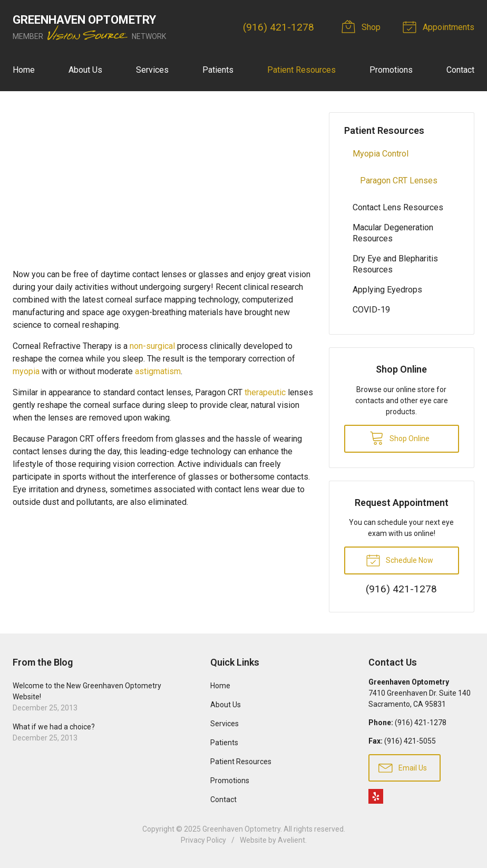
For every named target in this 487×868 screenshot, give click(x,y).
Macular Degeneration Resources (393, 233)
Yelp (376, 796)
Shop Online (400, 437)
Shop (363, 26)
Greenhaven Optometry (241, 829)
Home (24, 70)
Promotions (391, 70)
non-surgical (152, 346)
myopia (26, 371)
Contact (460, 70)
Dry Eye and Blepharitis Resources (395, 264)
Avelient (291, 840)
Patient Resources (301, 70)
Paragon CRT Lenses (399, 181)
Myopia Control (381, 154)
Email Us (403, 767)
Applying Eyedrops (387, 290)
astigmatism (158, 371)
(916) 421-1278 (279, 27)
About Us (85, 70)
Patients (218, 70)
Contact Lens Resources (398, 207)
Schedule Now (400, 560)
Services (152, 70)
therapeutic (265, 392)
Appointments (440, 26)
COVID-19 (371, 310)
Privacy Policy (203, 840)
